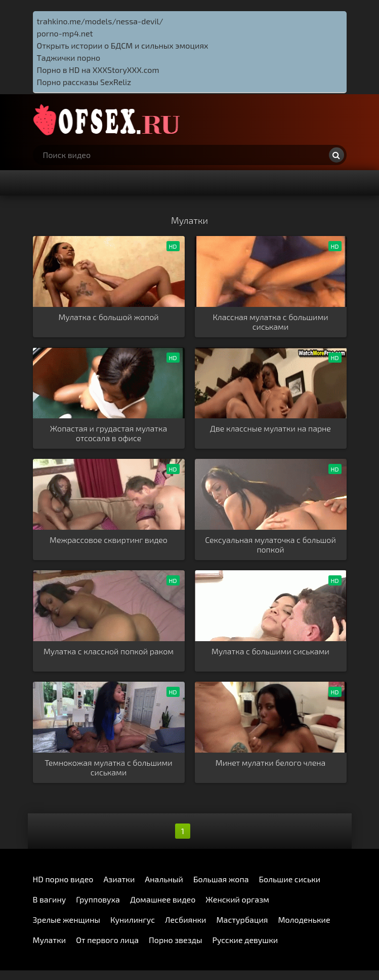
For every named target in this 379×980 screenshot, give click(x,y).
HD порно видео (63, 879)
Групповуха (98, 899)
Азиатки (119, 879)
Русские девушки (245, 940)
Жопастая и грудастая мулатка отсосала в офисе (109, 433)
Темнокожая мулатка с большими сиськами (108, 767)
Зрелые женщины (67, 919)
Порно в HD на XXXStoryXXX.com (98, 70)
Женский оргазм (237, 899)
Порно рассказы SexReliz (84, 82)
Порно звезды (175, 940)
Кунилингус (133, 919)
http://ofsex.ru (109, 120)
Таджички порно (69, 57)
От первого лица (107, 940)
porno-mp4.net (65, 33)
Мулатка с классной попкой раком (109, 651)
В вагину (50, 899)
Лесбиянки (185, 919)
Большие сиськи (290, 879)
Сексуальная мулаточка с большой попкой (270, 544)
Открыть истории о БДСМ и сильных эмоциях (123, 45)
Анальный (164, 879)
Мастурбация (242, 919)
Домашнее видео (163, 899)
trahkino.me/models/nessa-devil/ (100, 21)
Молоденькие (304, 919)
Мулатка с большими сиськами (270, 651)
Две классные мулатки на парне (270, 428)
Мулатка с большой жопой (108, 317)
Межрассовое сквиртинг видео (109, 540)
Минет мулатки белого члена (271, 762)
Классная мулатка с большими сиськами (270, 322)
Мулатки (50, 940)
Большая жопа (221, 879)
